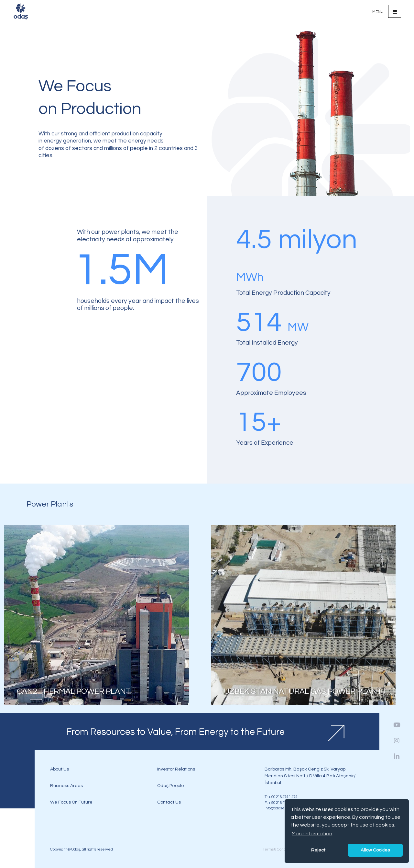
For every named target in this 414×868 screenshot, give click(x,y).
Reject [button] (318, 850)
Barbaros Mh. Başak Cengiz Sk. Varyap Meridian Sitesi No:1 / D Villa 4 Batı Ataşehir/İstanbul (310, 776)
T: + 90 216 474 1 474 (281, 797)
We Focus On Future (71, 802)
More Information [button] (312, 834)
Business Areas (66, 786)
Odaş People (171, 786)
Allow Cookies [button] (375, 850)
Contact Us (169, 802)
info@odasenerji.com (283, 808)
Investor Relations (176, 769)
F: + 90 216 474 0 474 (281, 803)
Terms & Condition (278, 849)
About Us (60, 769)
